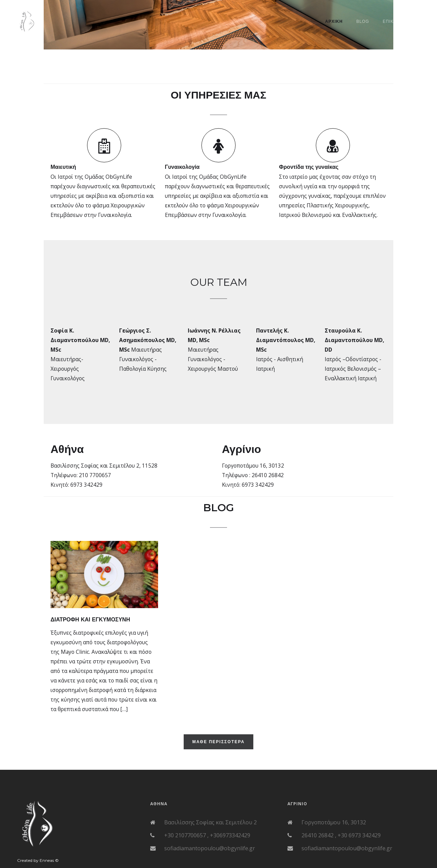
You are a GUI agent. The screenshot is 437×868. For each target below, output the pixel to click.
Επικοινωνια (398, 21)
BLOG (363, 21)
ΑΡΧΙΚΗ (334, 21)
